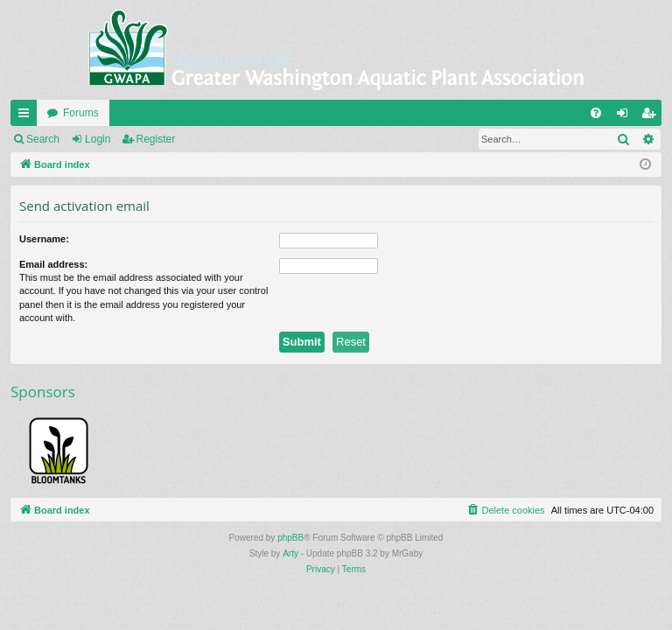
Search (43, 139)
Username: (44, 239)
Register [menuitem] (652, 116)
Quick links (27, 116)
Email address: (53, 264)
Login (98, 139)
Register (156, 139)
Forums (81, 113)
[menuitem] (596, 113)
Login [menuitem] (626, 116)
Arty (290, 553)
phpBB (290, 538)
